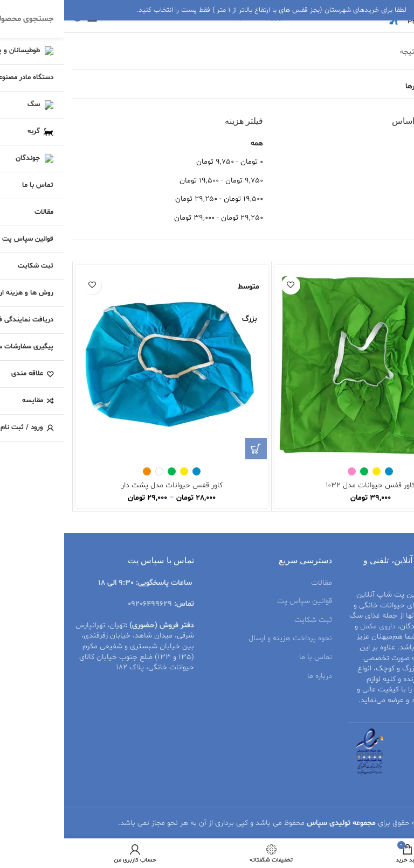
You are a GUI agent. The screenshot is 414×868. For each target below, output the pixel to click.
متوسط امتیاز (386, 162)
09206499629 (86, 604)
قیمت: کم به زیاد (379, 199)
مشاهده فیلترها (366, 86)
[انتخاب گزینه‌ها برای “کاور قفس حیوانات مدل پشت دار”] (192, 449)
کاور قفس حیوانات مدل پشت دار (108, 485)
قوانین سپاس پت (240, 601)
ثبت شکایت (249, 620)
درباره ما (256, 676)
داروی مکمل (314, 626)
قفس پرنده (372, 668)
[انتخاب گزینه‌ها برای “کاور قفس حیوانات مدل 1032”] (390, 449)
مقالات (257, 583)
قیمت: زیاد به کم (379, 218)
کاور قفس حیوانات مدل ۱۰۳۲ (306, 485)
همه (193, 143)
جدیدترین (391, 181)
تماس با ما (251, 657)
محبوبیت (392, 143)
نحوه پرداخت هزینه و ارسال (226, 638)
